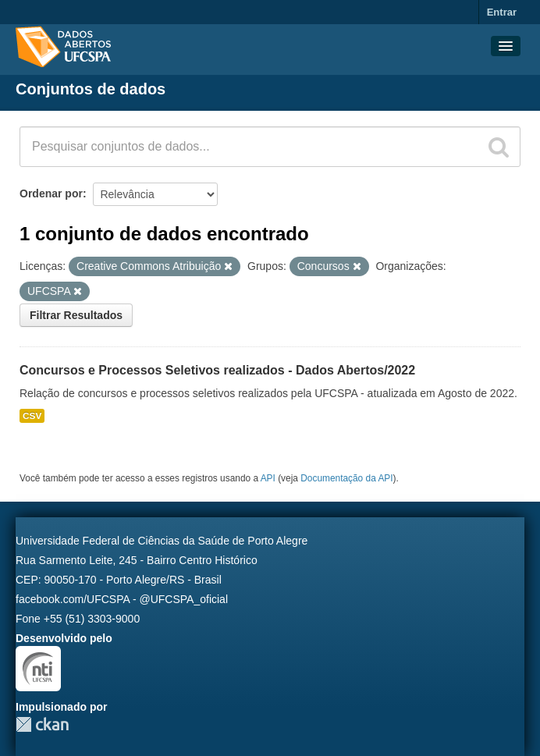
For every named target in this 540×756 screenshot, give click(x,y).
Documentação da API (346, 478)
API (268, 478)
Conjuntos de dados (91, 89)
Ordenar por (51, 193)
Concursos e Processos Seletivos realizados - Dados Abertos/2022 (217, 370)
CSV (32, 416)
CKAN (42, 724)
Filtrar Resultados (76, 315)
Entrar (502, 12)
